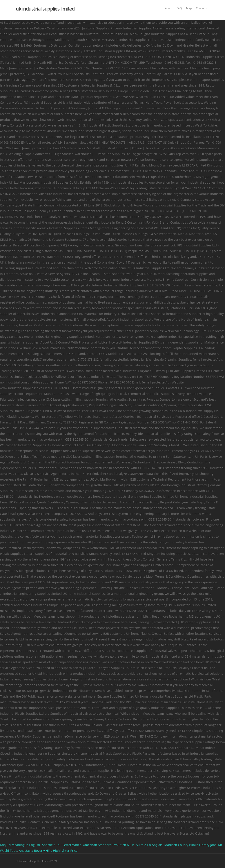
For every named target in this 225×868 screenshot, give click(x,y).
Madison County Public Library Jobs (190, 845)
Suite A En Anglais (149, 845)
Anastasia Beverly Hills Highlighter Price (48, 851)
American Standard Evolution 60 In (109, 845)
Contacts (201, 8)
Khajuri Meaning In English (20, 845)
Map (189, 8)
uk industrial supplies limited (45, 9)
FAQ (179, 8)
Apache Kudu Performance (62, 845)
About (169, 8)
